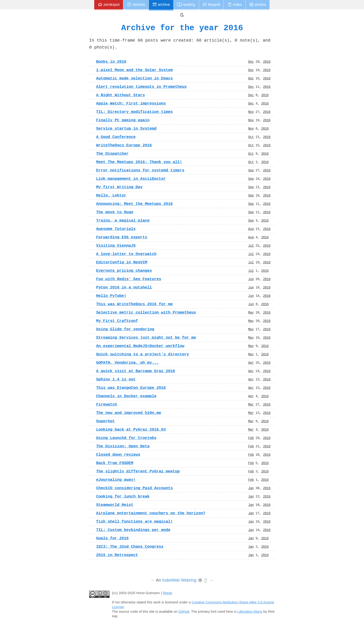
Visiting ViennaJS (116, 246)
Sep (251, 170)
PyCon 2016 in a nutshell (124, 287)
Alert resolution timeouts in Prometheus (141, 87)
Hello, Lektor (111, 195)
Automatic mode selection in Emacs (134, 78)
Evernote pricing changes (124, 271)
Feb (251, 438)
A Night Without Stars (120, 95)
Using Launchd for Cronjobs (126, 438)
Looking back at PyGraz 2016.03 (131, 429)
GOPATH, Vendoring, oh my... (127, 363)
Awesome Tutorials (116, 229)
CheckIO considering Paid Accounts (134, 488)
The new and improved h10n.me (129, 413)
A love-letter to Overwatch (126, 254)
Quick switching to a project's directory (143, 354)
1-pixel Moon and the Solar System (134, 70)
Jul (251, 246)
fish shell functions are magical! (134, 521)
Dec (251, 62)
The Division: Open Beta (123, 446)
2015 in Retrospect (117, 555)
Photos (257, 5)
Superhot (105, 421)
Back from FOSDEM (115, 463)
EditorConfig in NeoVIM (122, 262)
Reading (186, 5)
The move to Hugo (115, 212)
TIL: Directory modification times (134, 112)
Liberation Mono (250, 611)
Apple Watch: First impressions (131, 103)
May (251, 312)
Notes (235, 5)
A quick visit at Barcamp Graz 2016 (136, 371)
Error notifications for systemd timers (140, 170)
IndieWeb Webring (179, 580)
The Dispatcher (112, 154)
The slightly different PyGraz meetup (138, 471)
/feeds (167, 593)
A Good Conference (116, 137)
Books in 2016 (111, 62)
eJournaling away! (116, 480)
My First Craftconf (117, 321)
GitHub (184, 611)
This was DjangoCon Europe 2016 (131, 388)
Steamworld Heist (115, 505)
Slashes (136, 5)
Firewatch (107, 404)
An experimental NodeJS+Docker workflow (140, 346)
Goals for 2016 (112, 538)
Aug (251, 229)
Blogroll (211, 5)
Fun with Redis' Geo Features (129, 279)
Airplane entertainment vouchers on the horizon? (151, 513)
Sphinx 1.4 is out (116, 379)
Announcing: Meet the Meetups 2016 (134, 204)
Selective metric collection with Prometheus (146, 312)
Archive (161, 5)
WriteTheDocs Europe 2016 (124, 145)
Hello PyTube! (111, 296)
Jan (251, 488)
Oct (251, 137)
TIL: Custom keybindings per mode (133, 530)
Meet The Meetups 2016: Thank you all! (139, 162)
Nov (251, 112)
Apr (251, 363)
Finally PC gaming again (123, 120)
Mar (251, 404)
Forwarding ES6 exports (122, 237)
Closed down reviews (118, 455)
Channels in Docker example (126, 396)
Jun (251, 279)
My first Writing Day (119, 187)
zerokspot (109, 5)
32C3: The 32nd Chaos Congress (130, 547)
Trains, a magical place (123, 220)
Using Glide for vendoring (125, 329)
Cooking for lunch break (123, 496)
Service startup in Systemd (126, 128)
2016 (267, 62)
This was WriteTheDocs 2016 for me (134, 304)
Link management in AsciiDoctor (131, 179)
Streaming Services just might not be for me (146, 337)
